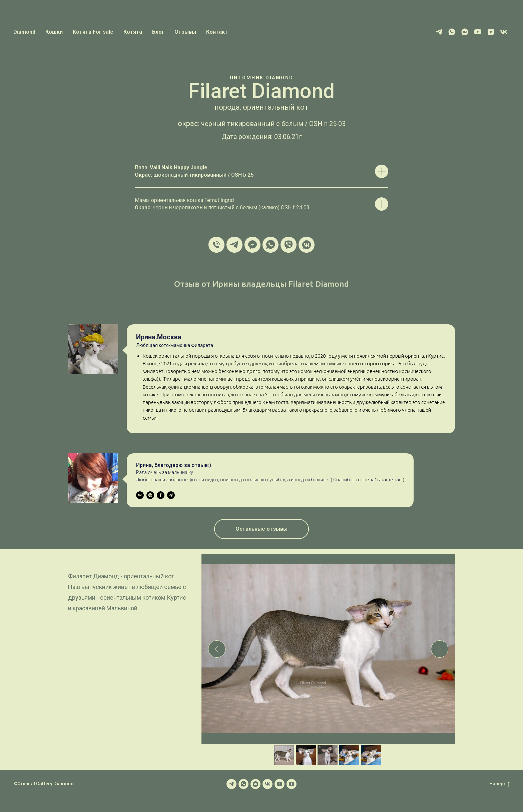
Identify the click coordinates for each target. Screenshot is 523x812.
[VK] (504, 32)
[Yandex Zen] (491, 32)
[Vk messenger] (465, 32)
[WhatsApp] (452, 32)
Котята (133, 32)
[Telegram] (439, 32)
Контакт (217, 32)
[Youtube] (478, 32)
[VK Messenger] (255, 784)
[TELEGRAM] (234, 245)
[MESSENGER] (252, 245)
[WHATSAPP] (271, 245)
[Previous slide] (217, 649)
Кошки (54, 32)
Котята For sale (93, 32)
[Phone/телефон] (216, 245)
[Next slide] (440, 649)
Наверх (499, 784)
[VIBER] (289, 245)
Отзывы (185, 32)
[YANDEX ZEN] (292, 784)
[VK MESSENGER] (307, 245)
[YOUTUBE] (280, 784)
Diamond (24, 32)
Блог (158, 32)
